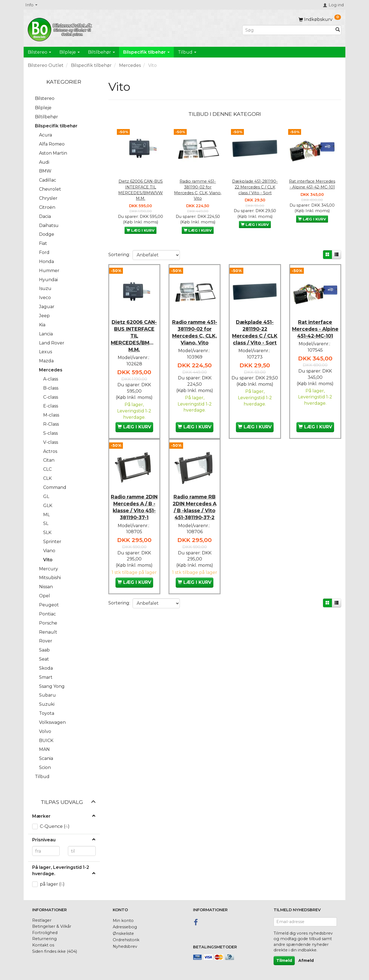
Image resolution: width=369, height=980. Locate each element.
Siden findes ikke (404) (55, 951)
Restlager (42, 920)
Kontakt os (43, 945)
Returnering (44, 939)
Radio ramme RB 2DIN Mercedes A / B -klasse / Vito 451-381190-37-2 (195, 506)
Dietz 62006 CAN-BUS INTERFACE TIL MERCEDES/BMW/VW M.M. (141, 190)
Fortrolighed (45, 933)
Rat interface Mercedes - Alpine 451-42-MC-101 (312, 184)
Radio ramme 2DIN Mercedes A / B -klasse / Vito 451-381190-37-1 (134, 506)
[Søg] (338, 30)
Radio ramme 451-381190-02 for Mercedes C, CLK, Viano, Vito (198, 190)
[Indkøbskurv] (320, 19)
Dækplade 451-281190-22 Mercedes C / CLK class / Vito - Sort (255, 187)
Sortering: (119, 255)
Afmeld (306, 960)
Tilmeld (284, 960)
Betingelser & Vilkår (52, 926)
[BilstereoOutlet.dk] (61, 29)
